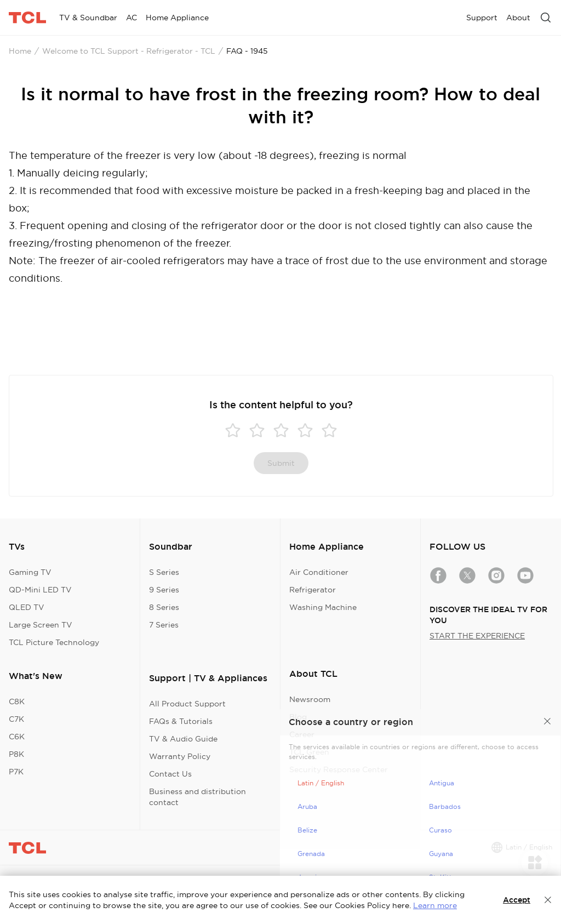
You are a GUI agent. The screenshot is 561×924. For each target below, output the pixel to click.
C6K (17, 737)
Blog (298, 717)
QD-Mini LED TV (40, 590)
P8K (16, 754)
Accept (517, 900)
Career (302, 734)
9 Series (164, 590)
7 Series (164, 625)
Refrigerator (313, 590)
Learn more (435, 905)
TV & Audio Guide (183, 739)
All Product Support (187, 704)
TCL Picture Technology (54, 642)
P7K (16, 772)
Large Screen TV (41, 625)
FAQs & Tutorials (181, 721)
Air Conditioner (319, 572)
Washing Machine (323, 607)
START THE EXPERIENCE (477, 636)
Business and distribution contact (198, 797)
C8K (17, 701)
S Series (164, 572)
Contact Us (170, 774)
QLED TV (27, 607)
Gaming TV (30, 572)
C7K (16, 719)
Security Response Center (339, 769)
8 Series (164, 607)
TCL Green (309, 752)
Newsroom (310, 699)
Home (20, 51)
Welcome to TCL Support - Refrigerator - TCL (129, 51)
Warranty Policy (180, 756)
